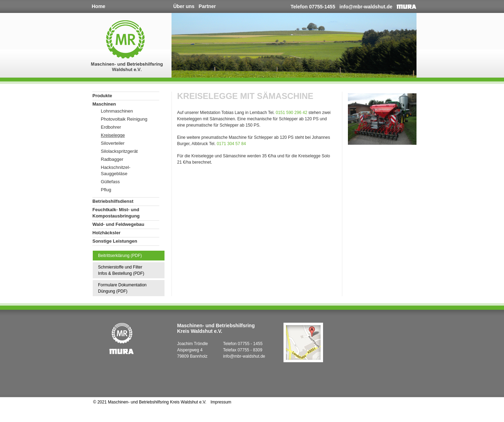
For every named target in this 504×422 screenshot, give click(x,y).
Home (99, 6)
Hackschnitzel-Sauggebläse (116, 170)
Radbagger (112, 159)
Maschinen (104, 104)
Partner (207, 6)
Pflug (106, 190)
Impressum (221, 402)
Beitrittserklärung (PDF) (120, 256)
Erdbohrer (111, 127)
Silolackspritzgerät (119, 151)
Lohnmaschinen (117, 111)
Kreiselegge (113, 135)
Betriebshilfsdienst (113, 201)
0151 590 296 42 (292, 113)
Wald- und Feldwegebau (118, 224)
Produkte (102, 96)
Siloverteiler (113, 143)
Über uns (184, 6)
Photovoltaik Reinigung (124, 119)
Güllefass (110, 182)
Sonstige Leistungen (115, 241)
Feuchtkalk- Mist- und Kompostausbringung (116, 213)
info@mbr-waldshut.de (366, 7)
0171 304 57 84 (231, 144)
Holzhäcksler (106, 233)
